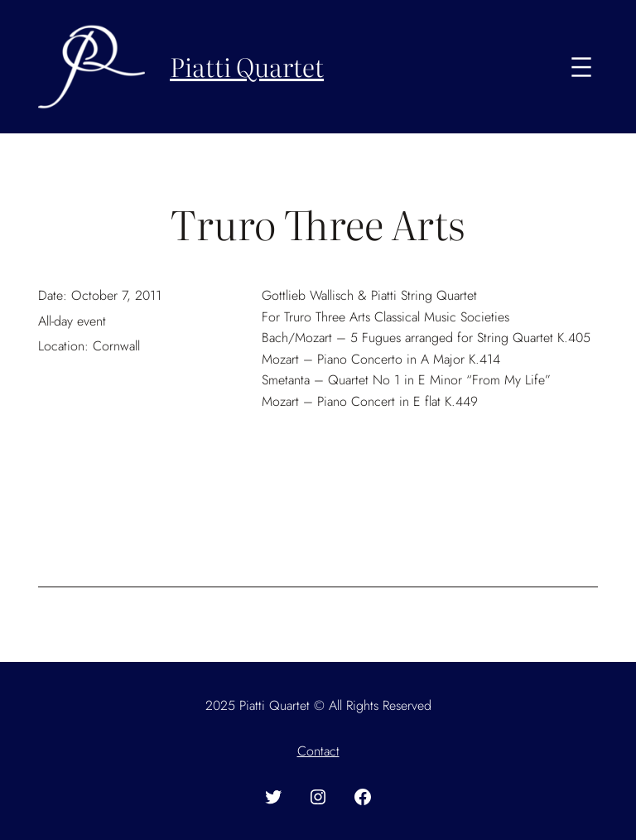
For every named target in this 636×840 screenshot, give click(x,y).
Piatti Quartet (247, 66)
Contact (318, 751)
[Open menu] (581, 67)
